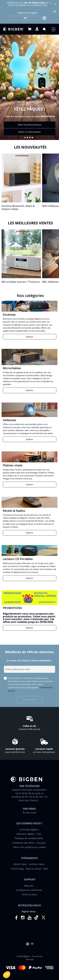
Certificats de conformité (29, 890)
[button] (25, 138)
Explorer (29, 337)
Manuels (29, 886)
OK (25, 18)
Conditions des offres (23, 843)
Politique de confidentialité (29, 838)
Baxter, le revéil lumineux (29, 132)
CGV (39, 834)
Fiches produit (30, 894)
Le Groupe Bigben (29, 830)
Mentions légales (26, 834)
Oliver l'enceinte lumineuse (30, 125)
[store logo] (13, 29)
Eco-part (41, 843)
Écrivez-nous (29, 813)
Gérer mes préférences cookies (30, 847)
